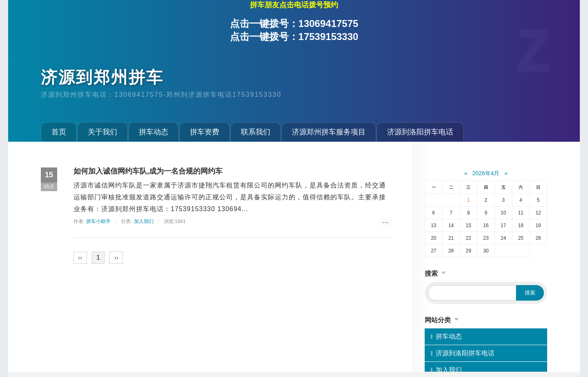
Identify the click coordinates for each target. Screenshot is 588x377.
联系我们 (256, 132)
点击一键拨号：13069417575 (294, 23)
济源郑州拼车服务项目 (329, 132)
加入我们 (144, 221)
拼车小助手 (98, 221)
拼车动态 (154, 132)
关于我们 (102, 132)
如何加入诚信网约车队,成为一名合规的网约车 (148, 171)
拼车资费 (205, 132)
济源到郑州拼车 (102, 77)
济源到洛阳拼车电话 (420, 132)
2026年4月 (486, 173)
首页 (59, 132)
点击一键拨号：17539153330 (294, 37)
